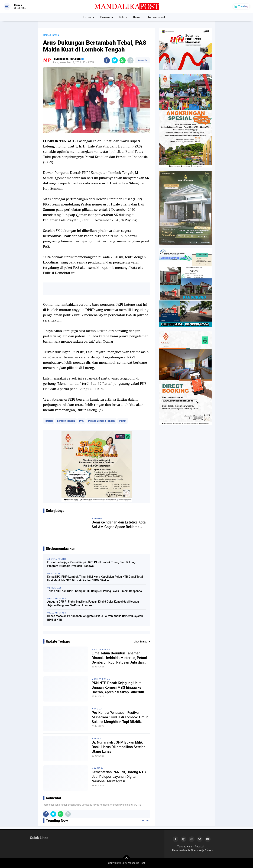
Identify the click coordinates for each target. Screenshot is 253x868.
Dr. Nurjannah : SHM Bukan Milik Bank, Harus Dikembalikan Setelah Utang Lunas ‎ (119, 747)
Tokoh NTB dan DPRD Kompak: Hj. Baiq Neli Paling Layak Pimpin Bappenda (95, 591)
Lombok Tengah (66, 421)
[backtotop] (126, 859)
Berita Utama (102, 649)
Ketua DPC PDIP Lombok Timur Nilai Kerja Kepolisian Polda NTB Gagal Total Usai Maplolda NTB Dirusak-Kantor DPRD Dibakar (95, 578)
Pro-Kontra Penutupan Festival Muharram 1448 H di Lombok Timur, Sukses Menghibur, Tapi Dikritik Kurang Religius (120, 717)
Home (46, 35)
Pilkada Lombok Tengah (101, 421)
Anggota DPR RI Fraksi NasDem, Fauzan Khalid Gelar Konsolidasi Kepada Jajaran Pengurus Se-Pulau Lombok (93, 603)
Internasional (157, 17)
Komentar (143, 60)
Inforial (49, 421)
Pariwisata (106, 17)
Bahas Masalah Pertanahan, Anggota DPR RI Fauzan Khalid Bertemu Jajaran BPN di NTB (95, 618)
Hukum (138, 17)
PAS (82, 421)
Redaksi (199, 847)
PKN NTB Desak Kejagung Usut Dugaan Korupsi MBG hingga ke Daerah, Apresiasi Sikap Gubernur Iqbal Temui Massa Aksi (118, 688)
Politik (123, 17)
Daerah (98, 709)
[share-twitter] (115, 60)
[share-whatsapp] (123, 60)
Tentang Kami (185, 847)
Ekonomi (88, 17)
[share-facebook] (107, 60)
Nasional (99, 768)
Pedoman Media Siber (184, 850)
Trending (243, 7)
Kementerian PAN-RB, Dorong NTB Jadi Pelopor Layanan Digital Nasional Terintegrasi (119, 777)
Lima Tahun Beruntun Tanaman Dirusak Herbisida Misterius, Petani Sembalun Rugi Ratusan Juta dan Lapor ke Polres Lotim (119, 658)
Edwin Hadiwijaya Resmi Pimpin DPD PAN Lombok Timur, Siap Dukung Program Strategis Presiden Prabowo (91, 564)
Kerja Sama (205, 850)
